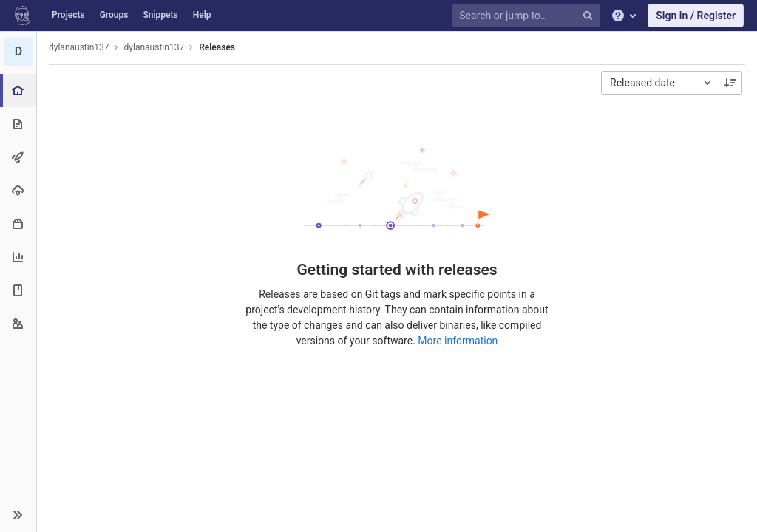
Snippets (160, 15)
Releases (217, 47)
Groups (114, 15)
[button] (18, 514)
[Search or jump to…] (529, 16)
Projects (68, 15)
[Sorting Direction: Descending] (730, 83)
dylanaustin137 (79, 47)
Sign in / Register (696, 16)
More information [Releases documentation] (458, 341)
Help (202, 15)
